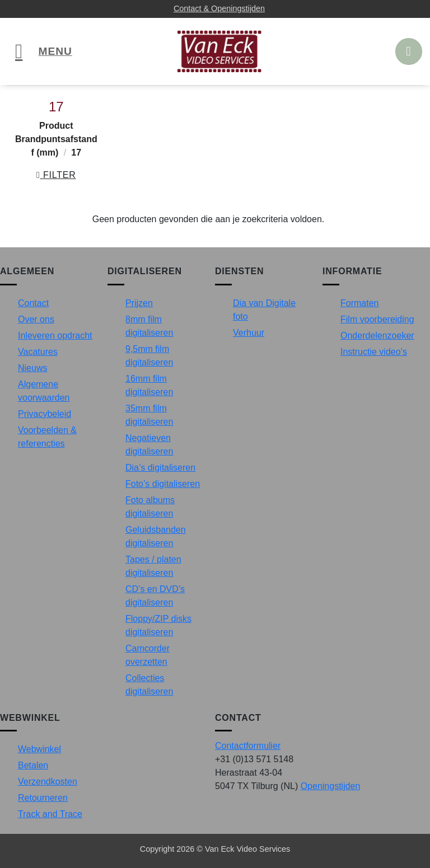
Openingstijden (331, 786)
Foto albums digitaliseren (150, 507)
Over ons (36, 319)
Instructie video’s (374, 352)
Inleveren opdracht (55, 336)
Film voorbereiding (377, 319)
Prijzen (139, 303)
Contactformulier (248, 746)
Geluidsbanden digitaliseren (156, 536)
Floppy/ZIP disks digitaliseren (158, 625)
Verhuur (249, 333)
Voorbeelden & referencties (47, 437)
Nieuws (32, 368)
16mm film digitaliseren (149, 385)
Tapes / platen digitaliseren (153, 566)
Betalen (33, 765)
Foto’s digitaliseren (163, 484)
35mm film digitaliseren (149, 415)
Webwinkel (39, 749)
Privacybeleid (45, 414)
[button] (44, 51)
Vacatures (38, 352)
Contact (33, 303)
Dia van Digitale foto (264, 310)
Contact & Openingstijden (219, 8)
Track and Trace (50, 814)
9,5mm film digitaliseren (149, 356)
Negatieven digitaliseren (149, 445)
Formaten (359, 303)
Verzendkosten (48, 782)
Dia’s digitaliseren (160, 468)
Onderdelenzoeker (377, 336)
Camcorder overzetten (148, 655)
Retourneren (43, 798)
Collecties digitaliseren (149, 685)
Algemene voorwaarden (44, 391)
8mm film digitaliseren (149, 326)
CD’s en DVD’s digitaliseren (155, 596)
